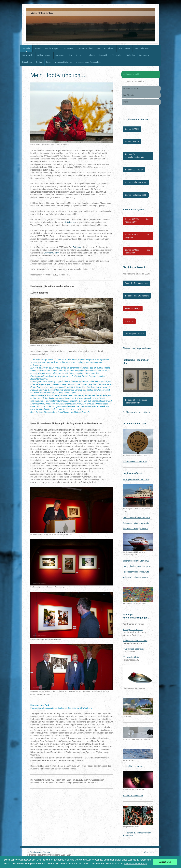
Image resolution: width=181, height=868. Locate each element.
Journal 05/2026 (132, 129)
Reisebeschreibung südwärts (135, 529)
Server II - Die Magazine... (136, 283)
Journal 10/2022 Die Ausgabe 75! (137, 236)
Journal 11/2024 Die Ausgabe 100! (137, 221)
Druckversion (34, 852)
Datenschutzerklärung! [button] (136, 864)
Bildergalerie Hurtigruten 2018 (136, 479)
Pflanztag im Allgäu (131, 657)
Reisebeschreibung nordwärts (136, 523)
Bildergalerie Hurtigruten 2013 (136, 561)
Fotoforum (77, 247)
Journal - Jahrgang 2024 (136, 182)
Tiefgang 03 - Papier (134, 170)
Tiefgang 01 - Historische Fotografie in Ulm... (136, 401)
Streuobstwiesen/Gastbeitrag (135, 641)
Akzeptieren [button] (165, 862)
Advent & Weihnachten (133, 796)
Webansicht (149, 852)
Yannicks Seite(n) (133, 308)
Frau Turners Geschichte (133, 649)
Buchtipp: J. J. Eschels (133, 630)
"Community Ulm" (51, 253)
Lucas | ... (129, 321)
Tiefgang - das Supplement (137, 296)
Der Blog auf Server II (134, 334)
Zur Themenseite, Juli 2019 (135, 462)
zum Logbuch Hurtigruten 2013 (136, 566)
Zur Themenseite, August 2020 (136, 412)
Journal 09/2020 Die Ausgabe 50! (137, 251)
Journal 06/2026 (132, 142)
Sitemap (47, 852)
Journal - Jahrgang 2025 (136, 195)
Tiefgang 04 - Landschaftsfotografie (134, 156)
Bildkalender (69, 222)
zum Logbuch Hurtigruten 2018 (136, 518)
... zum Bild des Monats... (134, 766)
